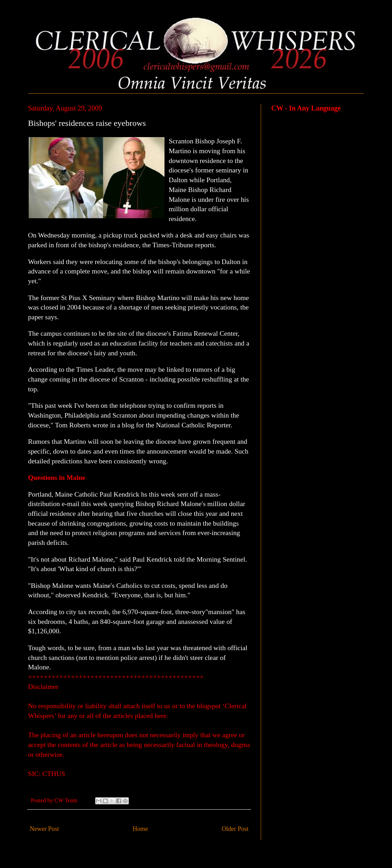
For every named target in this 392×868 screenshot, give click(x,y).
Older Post (235, 829)
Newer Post (44, 829)
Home (140, 829)
